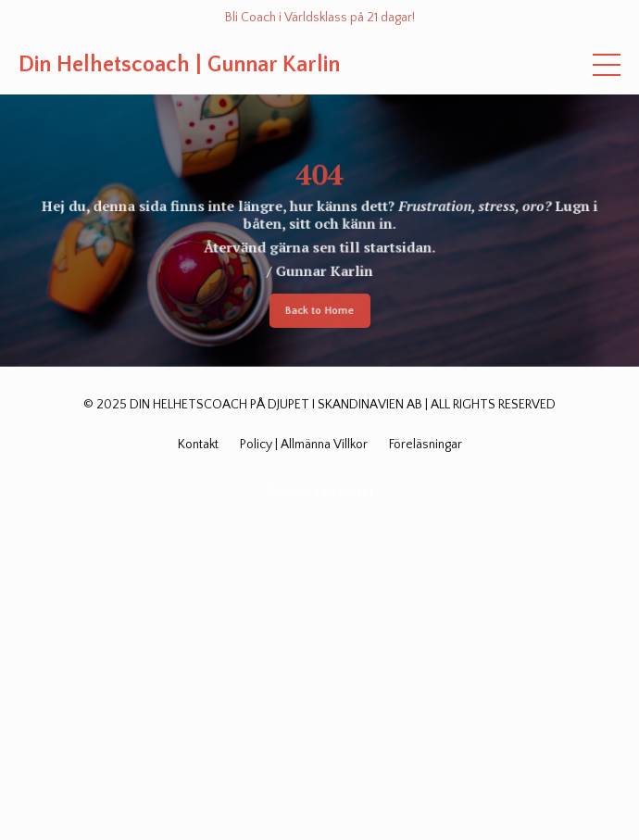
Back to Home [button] (319, 313)
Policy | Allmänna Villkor (304, 445)
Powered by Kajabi (320, 493)
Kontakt (198, 445)
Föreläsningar (426, 445)
